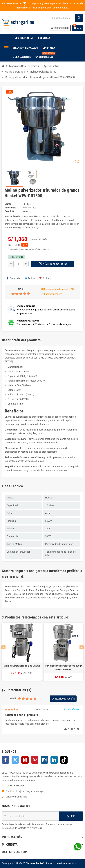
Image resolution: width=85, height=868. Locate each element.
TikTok (64, 760)
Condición (10, 211)
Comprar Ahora (60, 8)
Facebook (6, 760)
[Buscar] (66, 18)
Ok (71, 816)
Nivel (21, 289)
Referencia (10, 208)
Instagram (44, 760)
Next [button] (82, 647)
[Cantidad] (18, 264)
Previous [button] (3, 647)
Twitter (15, 760)
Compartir (13, 278)
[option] (22, 652)
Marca (8, 204)
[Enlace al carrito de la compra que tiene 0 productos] (77, 28)
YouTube (25, 760)
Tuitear (30, 278)
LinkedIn (54, 760)
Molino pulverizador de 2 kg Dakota (22, 666)
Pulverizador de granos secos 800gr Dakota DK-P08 (63, 668)
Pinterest (46, 278)
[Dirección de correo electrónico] (30, 816)
